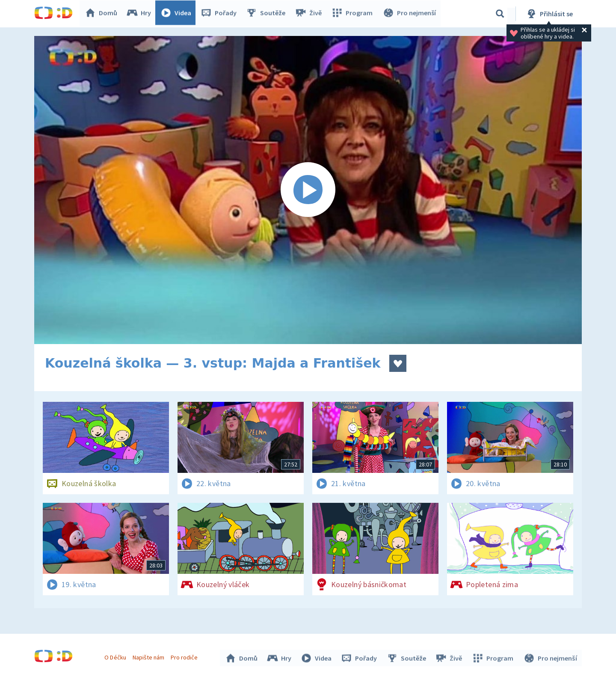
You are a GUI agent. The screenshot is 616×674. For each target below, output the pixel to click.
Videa (178, 14)
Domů (103, 14)
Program (353, 14)
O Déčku (116, 656)
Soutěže (268, 14)
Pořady (221, 14)
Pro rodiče (185, 656)
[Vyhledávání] (500, 14)
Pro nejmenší (410, 14)
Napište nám (149, 656)
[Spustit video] (308, 190)
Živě (310, 14)
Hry (141, 14)
